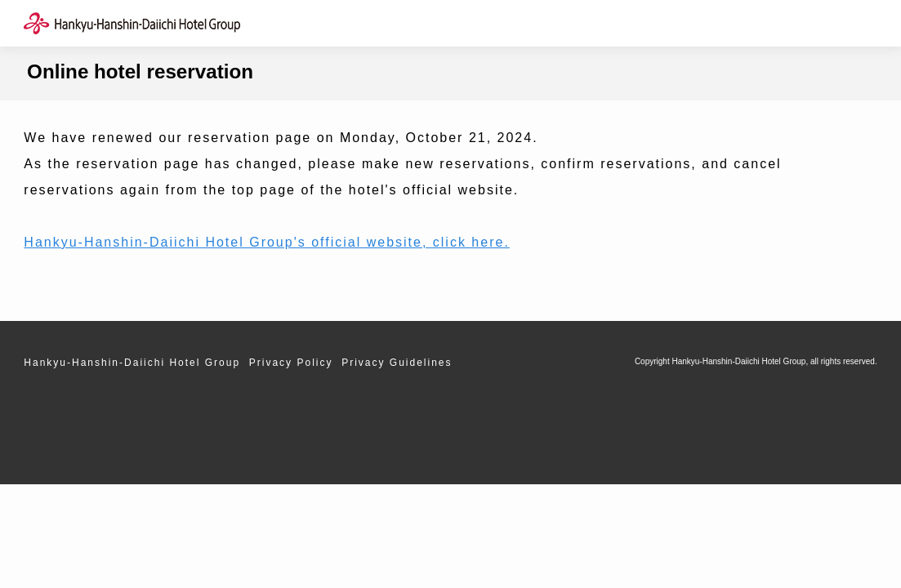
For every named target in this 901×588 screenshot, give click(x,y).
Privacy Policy (291, 363)
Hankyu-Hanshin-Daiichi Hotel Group (132, 363)
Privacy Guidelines (397, 363)
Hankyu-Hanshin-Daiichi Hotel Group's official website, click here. (267, 242)
